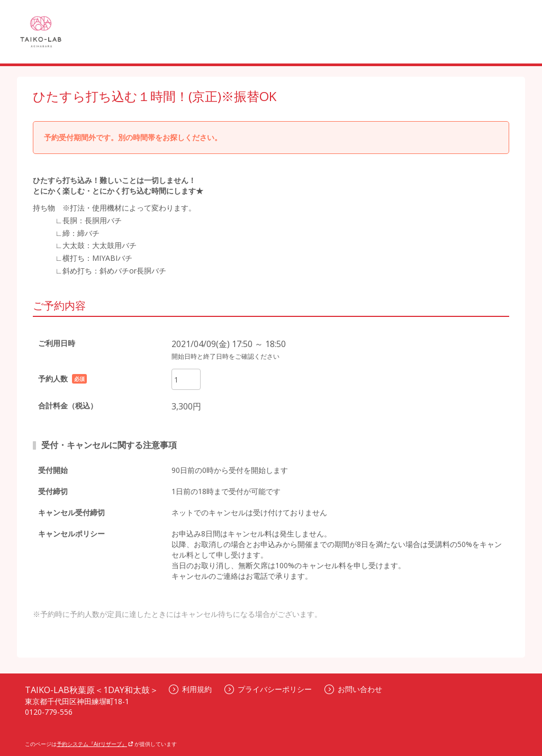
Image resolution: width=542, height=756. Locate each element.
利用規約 (190, 689)
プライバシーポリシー (268, 689)
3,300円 (186, 406)
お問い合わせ (353, 689)
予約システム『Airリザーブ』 (95, 744)
